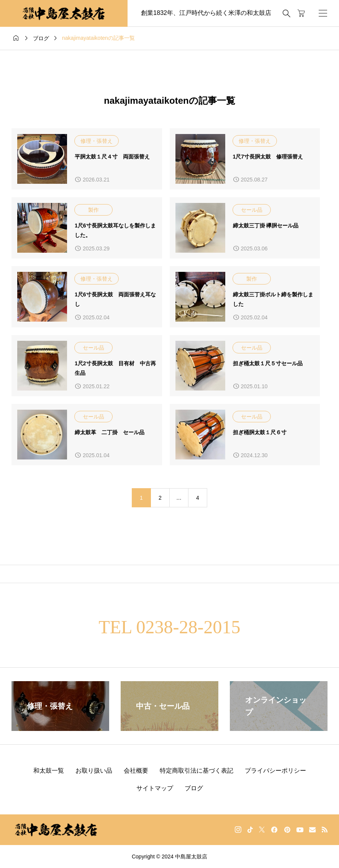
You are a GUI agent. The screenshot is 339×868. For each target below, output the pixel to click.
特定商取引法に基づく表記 (197, 771)
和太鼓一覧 (49, 771)
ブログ (194, 788)
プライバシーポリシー (275, 771)
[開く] (323, 13)
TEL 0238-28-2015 (169, 627)
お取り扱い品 (94, 771)
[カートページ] (301, 13)
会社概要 (136, 771)
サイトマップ (155, 788)
